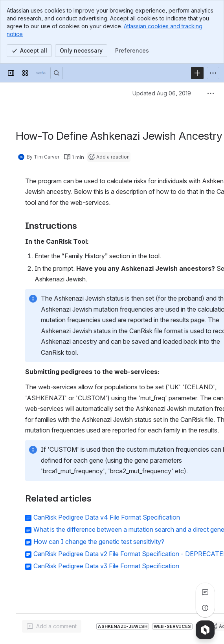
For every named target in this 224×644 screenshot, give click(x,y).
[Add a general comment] (52, 626)
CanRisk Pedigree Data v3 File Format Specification (106, 566)
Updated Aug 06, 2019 (162, 93)
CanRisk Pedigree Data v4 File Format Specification (107, 517)
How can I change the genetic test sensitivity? (99, 542)
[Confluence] (41, 73)
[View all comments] (205, 592)
